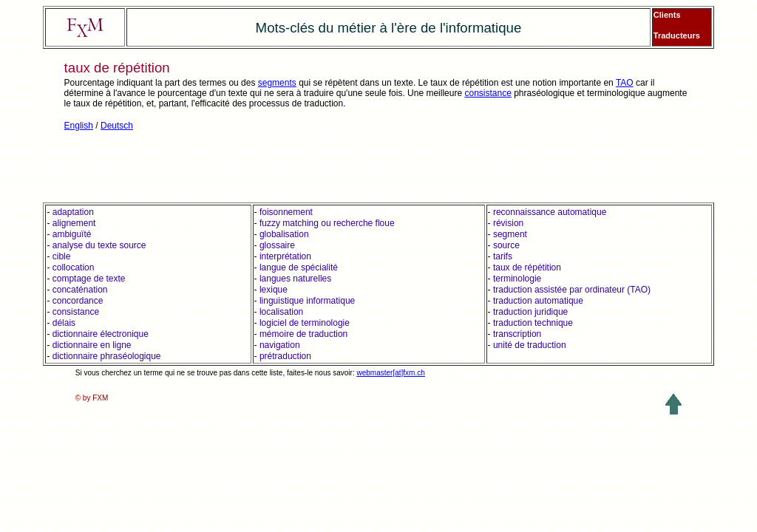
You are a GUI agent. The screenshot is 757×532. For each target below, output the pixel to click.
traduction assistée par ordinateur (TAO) (572, 290)
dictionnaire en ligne (92, 345)
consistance (488, 93)
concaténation (80, 290)
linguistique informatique (307, 301)
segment (510, 234)
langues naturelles (295, 279)
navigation (280, 345)
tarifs (503, 256)
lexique (274, 290)
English (79, 126)
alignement (74, 223)
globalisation (284, 234)
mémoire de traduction (303, 334)
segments (277, 83)
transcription (517, 334)
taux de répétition (527, 267)
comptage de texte (89, 279)
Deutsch (117, 126)
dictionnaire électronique (101, 334)
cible (62, 256)
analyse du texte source (99, 245)
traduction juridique (530, 312)
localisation (281, 312)
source (506, 245)
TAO (625, 83)
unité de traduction (530, 345)
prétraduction (285, 356)
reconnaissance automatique (549, 212)
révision (508, 223)
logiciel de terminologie (305, 323)
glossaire (277, 245)
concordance (78, 301)
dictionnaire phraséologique (107, 356)
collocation (74, 267)
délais (64, 323)
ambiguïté (72, 234)
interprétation (285, 256)
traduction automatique (538, 301)
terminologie (517, 279)
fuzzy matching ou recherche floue (327, 223)
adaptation (73, 212)
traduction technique (533, 323)
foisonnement (286, 212)
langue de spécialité (299, 267)
